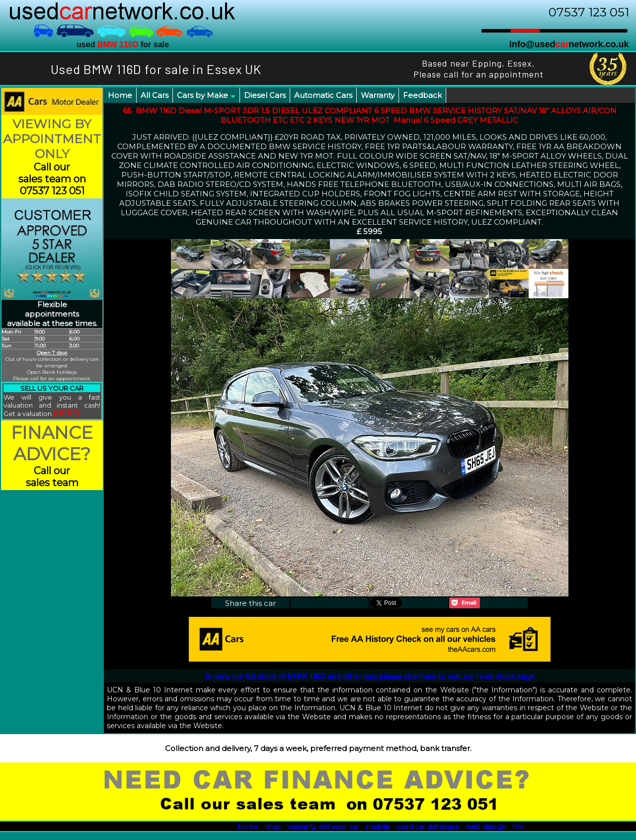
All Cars (155, 95)
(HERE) (66, 414)
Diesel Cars (265, 95)
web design (486, 827)
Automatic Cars (323, 95)
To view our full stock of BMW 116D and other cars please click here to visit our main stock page (369, 676)
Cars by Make (206, 95)
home (248, 827)
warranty (302, 827)
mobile (378, 827)
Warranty (378, 95)
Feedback (422, 95)
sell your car (339, 827)
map (273, 827)
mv (518, 827)
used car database (428, 827)
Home (120, 95)
